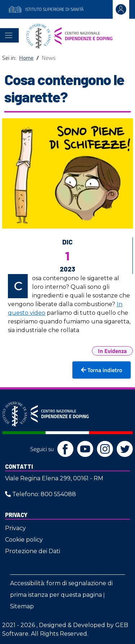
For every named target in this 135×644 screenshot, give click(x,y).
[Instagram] (103, 449)
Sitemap (22, 606)
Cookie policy (24, 540)
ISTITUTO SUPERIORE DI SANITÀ (46, 10)
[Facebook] (64, 449)
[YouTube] (83, 449)
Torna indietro (102, 370)
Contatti (19, 466)
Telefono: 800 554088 (40, 494)
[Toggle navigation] (9, 35)
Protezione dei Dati (33, 551)
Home (26, 58)
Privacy (16, 515)
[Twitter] (123, 449)
